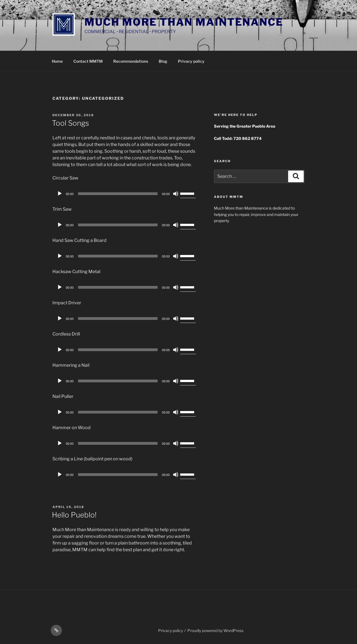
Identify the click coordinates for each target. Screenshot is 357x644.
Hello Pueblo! (74, 515)
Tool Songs (70, 123)
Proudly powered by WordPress (215, 630)
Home (57, 61)
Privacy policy (191, 61)
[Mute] (176, 194)
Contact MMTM (88, 61)
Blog (163, 61)
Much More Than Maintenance (184, 22)
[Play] (60, 194)
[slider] (118, 194)
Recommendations (131, 61)
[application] (126, 194)
